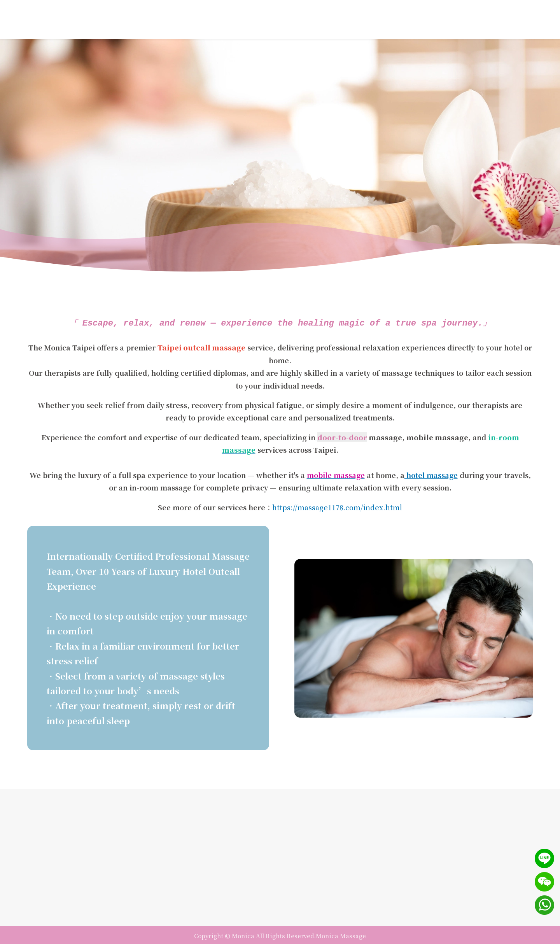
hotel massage (431, 474)
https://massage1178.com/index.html (337, 506)
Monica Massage (341, 934)
